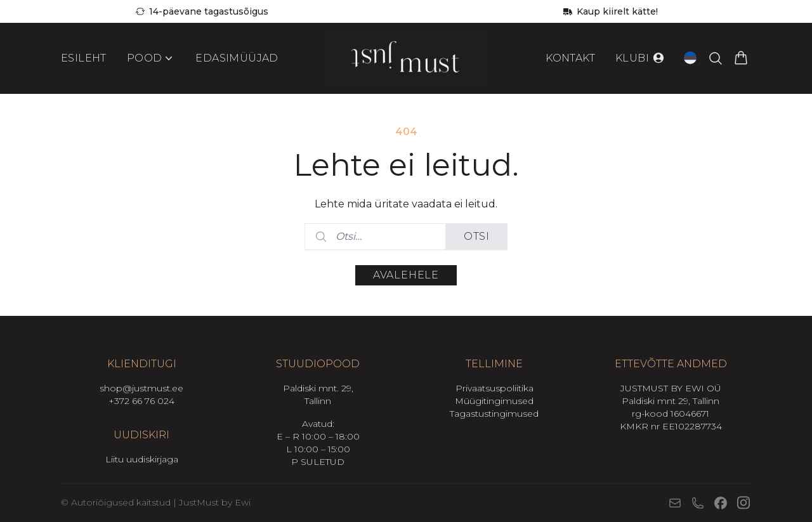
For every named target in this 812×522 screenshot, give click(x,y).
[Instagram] (743, 503)
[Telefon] (698, 503)
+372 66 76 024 (141, 401)
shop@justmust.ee (141, 388)
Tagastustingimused (494, 414)
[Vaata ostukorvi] (741, 58)
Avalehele (406, 275)
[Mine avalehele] (406, 58)
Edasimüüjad (237, 58)
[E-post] (675, 503)
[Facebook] (721, 503)
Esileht (84, 58)
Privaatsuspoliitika (494, 388)
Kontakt (570, 58)
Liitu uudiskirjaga (142, 459)
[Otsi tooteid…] (716, 58)
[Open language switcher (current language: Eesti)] (690, 58)
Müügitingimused (494, 401)
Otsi (477, 236)
